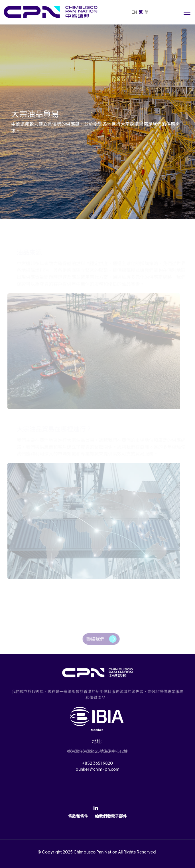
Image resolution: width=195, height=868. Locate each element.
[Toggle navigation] (187, 12)
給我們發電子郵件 (111, 816)
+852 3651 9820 (97, 763)
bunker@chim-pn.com (97, 769)
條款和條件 (78, 816)
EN (134, 12)
